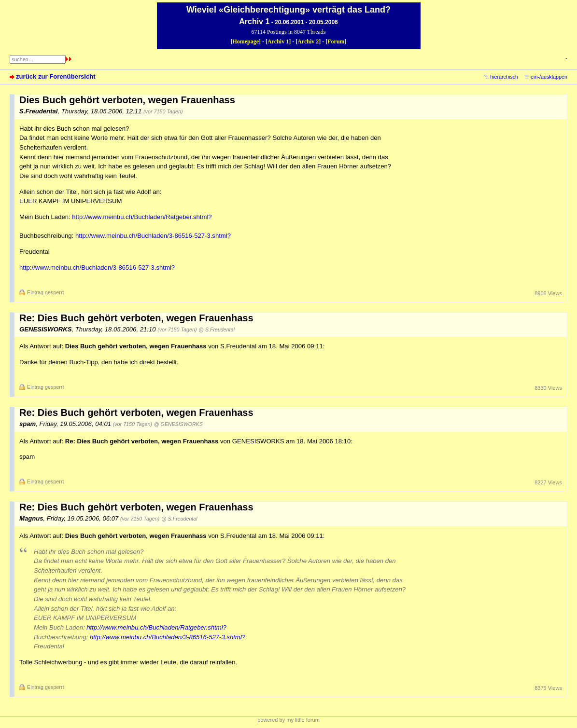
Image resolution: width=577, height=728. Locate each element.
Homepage (246, 41)
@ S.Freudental (216, 330)
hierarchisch (504, 77)
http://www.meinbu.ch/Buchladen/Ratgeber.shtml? (142, 217)
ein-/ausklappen (549, 77)
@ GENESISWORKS (178, 424)
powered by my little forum (288, 720)
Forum (336, 41)
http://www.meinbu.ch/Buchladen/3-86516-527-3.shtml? (153, 236)
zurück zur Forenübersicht (56, 76)
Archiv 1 (278, 41)
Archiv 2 (308, 41)
